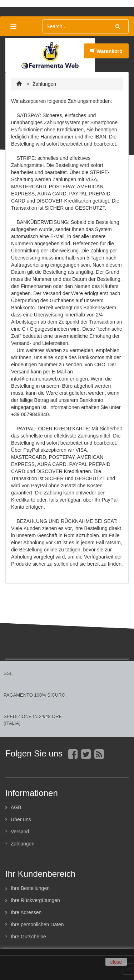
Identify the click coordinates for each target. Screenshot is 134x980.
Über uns (21, 819)
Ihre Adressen (26, 912)
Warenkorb (106, 53)
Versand (20, 832)
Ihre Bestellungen (30, 888)
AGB (16, 807)
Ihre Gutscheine (28, 937)
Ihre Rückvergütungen (35, 900)
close (116, 962)
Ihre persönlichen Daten (37, 924)
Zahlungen (23, 844)
